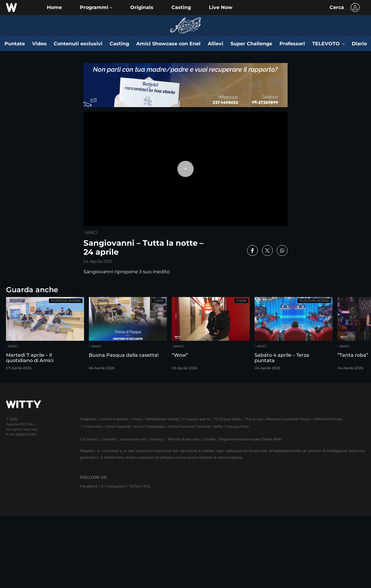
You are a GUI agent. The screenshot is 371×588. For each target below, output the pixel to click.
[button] (96, 7)
